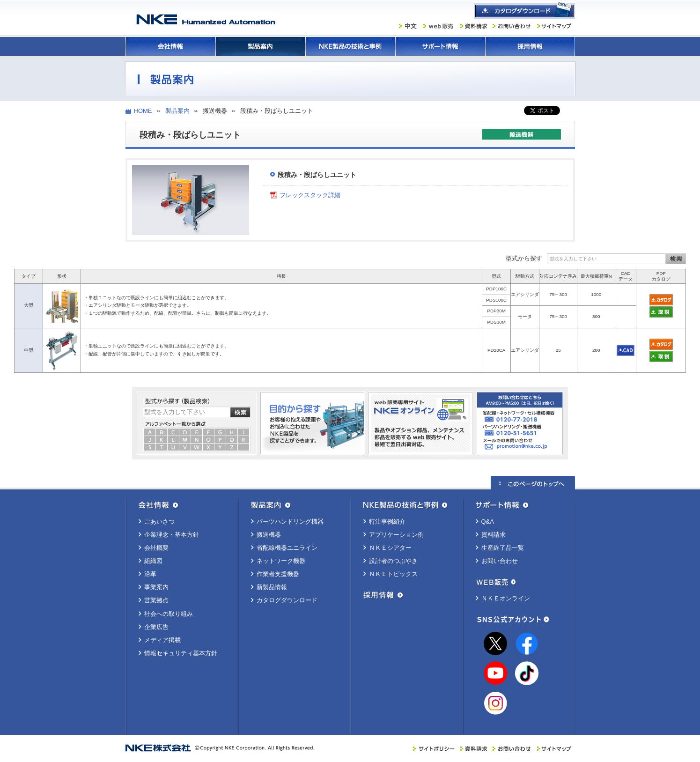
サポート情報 (440, 46)
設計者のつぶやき (393, 561)
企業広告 (156, 627)
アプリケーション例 (396, 535)
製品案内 (260, 46)
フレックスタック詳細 (310, 195)
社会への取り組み (169, 614)
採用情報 (530, 46)
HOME (143, 111)
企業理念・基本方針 (172, 535)
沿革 (150, 574)
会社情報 (170, 46)
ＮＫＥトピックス (393, 574)
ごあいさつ (159, 522)
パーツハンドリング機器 (290, 522)
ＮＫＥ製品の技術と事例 (350, 46)
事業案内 (156, 587)
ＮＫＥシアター (390, 548)
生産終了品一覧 (503, 548)
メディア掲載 (162, 640)
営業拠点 (156, 600)
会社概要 (156, 548)
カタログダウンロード (287, 600)
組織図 (153, 561)
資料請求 (494, 535)
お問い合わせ (500, 561)
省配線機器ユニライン (287, 548)
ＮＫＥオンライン (506, 598)
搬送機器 (269, 535)
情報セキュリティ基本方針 (181, 653)
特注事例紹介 (387, 522)
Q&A (488, 522)
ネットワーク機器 (281, 561)
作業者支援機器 (278, 574)
